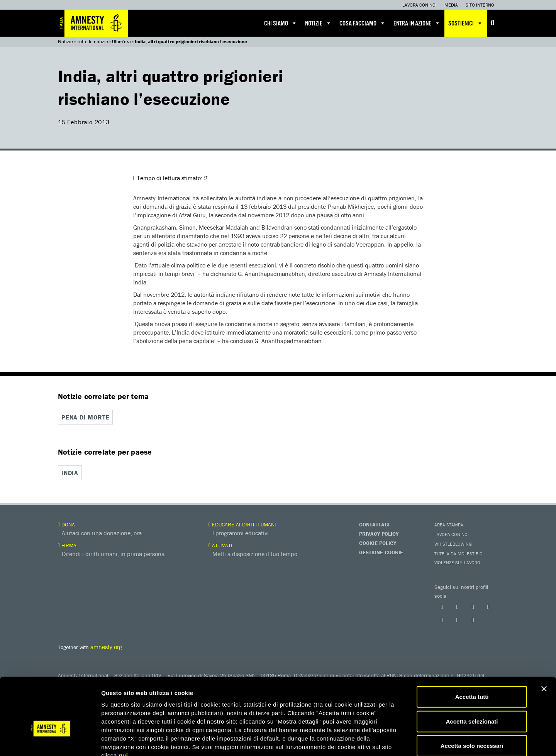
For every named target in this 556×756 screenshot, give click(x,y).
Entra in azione (417, 23)
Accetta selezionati (472, 676)
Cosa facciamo (363, 23)
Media (451, 5)
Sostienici (466, 23)
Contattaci (374, 524)
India (70, 473)
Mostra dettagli (406, 741)
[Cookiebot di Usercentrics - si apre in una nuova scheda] (50, 741)
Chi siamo (281, 23)
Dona (66, 524)
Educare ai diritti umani (242, 524)
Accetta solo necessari (472, 700)
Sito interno (480, 5)
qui (123, 710)
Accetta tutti (472, 651)
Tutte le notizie (92, 41)
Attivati (220, 545)
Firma (67, 545)
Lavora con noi (420, 5)
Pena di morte (85, 417)
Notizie (318, 23)
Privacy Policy (379, 533)
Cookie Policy (378, 542)
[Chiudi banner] (544, 643)
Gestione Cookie (381, 551)
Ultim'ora (121, 41)
